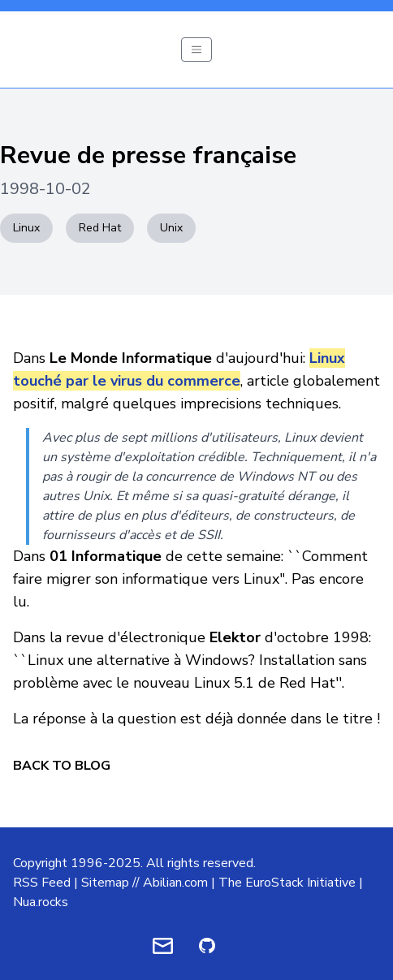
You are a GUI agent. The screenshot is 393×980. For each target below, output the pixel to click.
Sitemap (105, 883)
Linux (26, 228)
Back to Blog (62, 766)
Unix (171, 228)
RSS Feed (42, 883)
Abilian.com (175, 883)
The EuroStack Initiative (287, 883)
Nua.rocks (41, 902)
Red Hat (100, 228)
